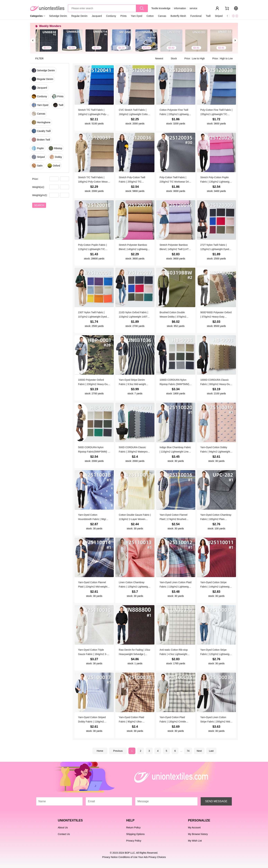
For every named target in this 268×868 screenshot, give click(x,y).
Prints (123, 16)
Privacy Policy (134, 841)
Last (211, 751)
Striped (219, 16)
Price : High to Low (223, 58)
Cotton (150, 16)
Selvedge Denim (58, 16)
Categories (36, 16)
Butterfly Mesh (178, 16)
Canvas (162, 16)
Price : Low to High (195, 58)
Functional (196, 16)
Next (199, 751)
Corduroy (111, 16)
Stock (174, 58)
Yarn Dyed (137, 16)
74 (188, 751)
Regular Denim (79, 16)
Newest (160, 58)
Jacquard (97, 16)
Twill (208, 16)
